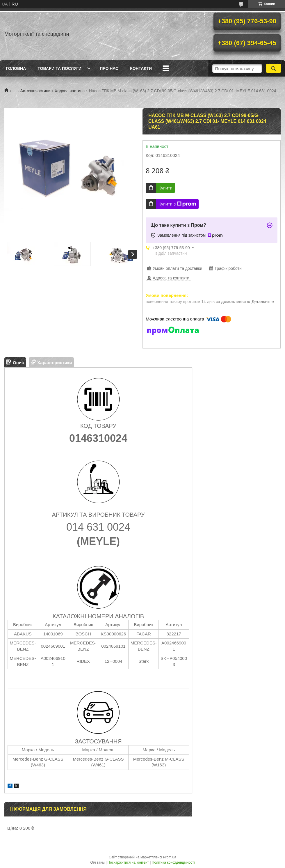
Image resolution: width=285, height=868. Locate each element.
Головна (16, 68)
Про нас (109, 68)
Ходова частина (70, 91)
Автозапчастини (35, 91)
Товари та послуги (59, 68)
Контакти (141, 68)
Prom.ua (170, 857)
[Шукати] (274, 68)
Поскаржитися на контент (128, 862)
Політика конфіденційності (173, 862)
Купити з (177, 204)
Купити (165, 188)
